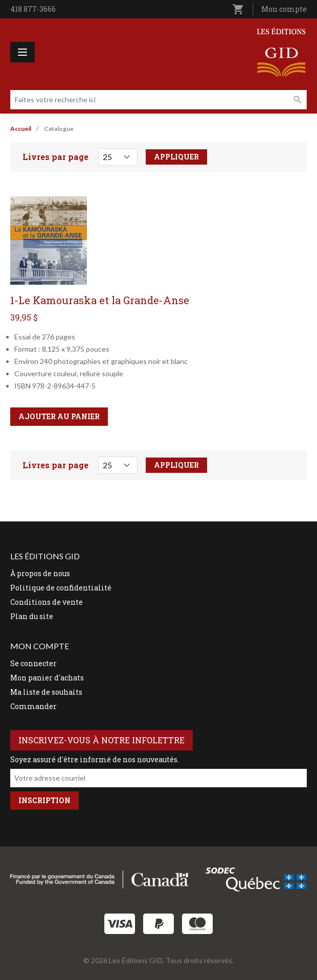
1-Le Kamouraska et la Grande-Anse (100, 300)
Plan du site (32, 616)
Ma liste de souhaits (46, 692)
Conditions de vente (47, 602)
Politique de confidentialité (61, 588)
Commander (33, 706)
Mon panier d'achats (47, 678)
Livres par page (55, 157)
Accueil (21, 129)
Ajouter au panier (59, 416)
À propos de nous (40, 573)
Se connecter (33, 663)
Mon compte (284, 9)
